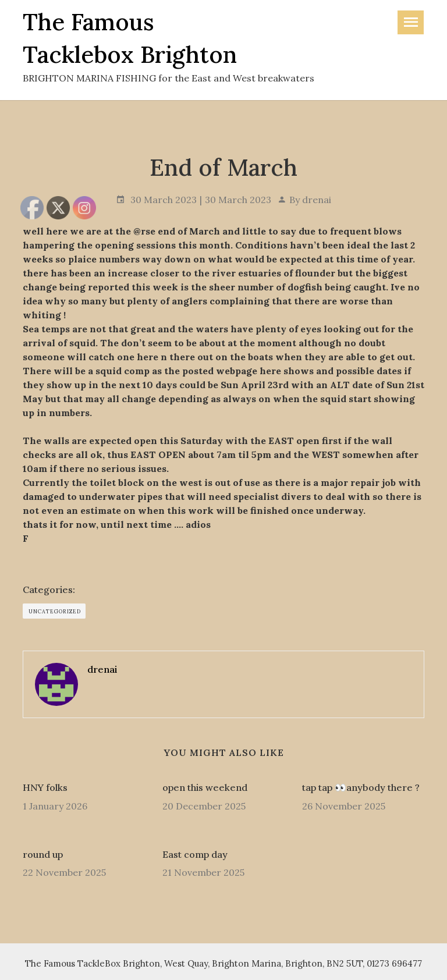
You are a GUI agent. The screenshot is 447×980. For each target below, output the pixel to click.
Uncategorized (55, 611)
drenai (317, 200)
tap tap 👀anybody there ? (361, 787)
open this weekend (205, 787)
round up (43, 854)
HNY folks (45, 787)
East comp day (195, 854)
